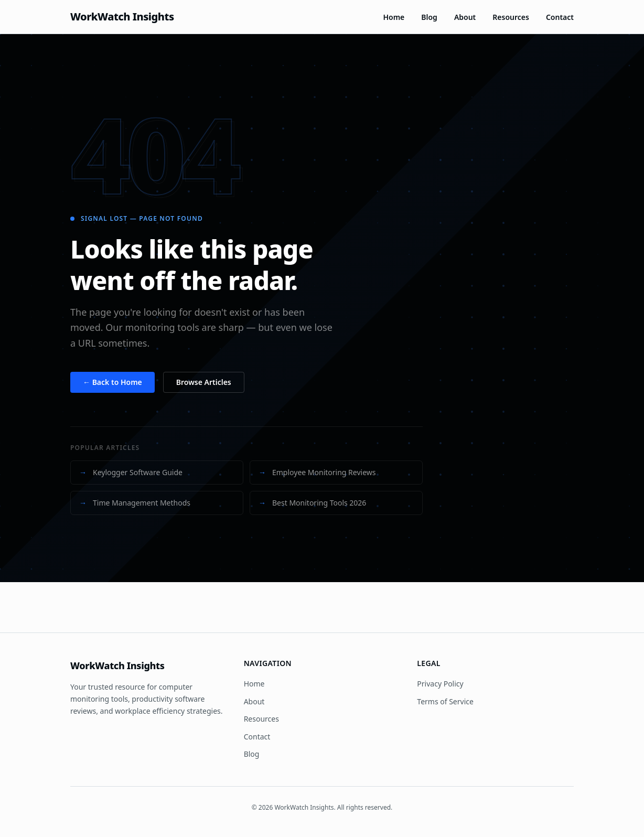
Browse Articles (204, 382)
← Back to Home (112, 382)
